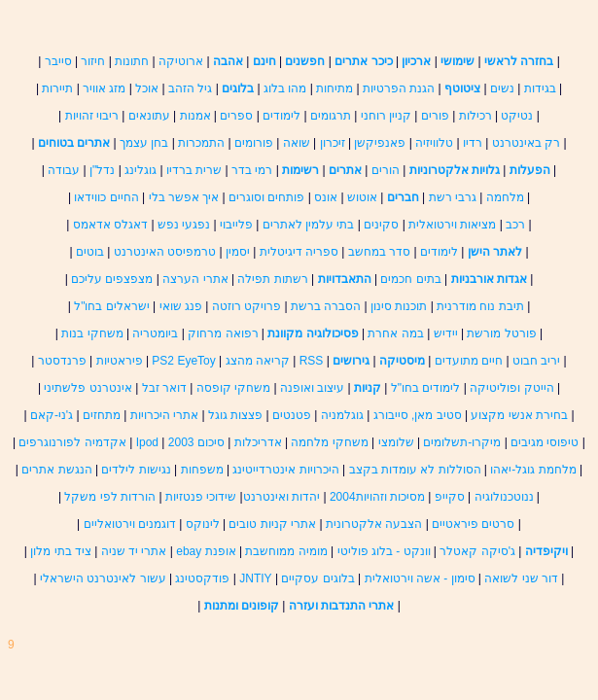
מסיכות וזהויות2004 (377, 497)
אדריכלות (258, 442)
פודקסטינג (202, 578)
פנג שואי (181, 306)
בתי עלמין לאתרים (309, 225)
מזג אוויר (104, 88)
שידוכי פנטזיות (201, 497)
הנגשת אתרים (58, 470)
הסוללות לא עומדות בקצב (415, 470)
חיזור (93, 61)
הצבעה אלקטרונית (374, 524)
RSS (312, 361)
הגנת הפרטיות (399, 88)
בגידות (540, 88)
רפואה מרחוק (223, 333)
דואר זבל (164, 388)
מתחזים (102, 415)
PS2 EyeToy (183, 361)
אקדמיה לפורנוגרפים (72, 442)
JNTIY (255, 578)
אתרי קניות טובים (272, 524)
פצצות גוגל (235, 415)
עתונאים (149, 116)
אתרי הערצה (195, 279)
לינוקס (203, 524)
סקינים (381, 225)
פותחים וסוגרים (266, 197)
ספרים (236, 116)
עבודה (64, 170)
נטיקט (517, 116)
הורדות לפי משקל (110, 497)
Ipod (147, 442)
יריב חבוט (536, 361)
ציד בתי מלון (62, 551)
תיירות (57, 88)
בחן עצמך (144, 143)
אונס (326, 197)
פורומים (254, 143)
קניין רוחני (386, 116)
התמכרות (201, 143)
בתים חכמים (410, 279)
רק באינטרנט (526, 143)
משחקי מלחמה (329, 442)
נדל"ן (102, 170)
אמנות (195, 116)
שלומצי (396, 442)
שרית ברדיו (194, 170)
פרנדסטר (62, 361)
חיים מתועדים (469, 361)
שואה (297, 143)
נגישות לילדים (135, 470)
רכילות (475, 116)
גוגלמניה (342, 415)
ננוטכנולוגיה (504, 497)
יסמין (238, 252)
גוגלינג (141, 170)
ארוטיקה (181, 61)
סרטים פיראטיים (473, 524)
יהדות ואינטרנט (281, 497)
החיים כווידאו (106, 197)
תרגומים (331, 116)
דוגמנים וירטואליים (130, 524)
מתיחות (334, 88)
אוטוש (362, 197)
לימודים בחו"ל (426, 388)
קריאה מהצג (258, 361)
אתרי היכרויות (162, 415)
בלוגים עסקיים (317, 578)
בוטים (90, 252)
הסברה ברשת (326, 306)
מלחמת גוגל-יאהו (533, 470)
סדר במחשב (379, 252)
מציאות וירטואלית (452, 225)
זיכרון (333, 143)
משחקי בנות (92, 333)
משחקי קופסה (233, 388)
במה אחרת (395, 333)
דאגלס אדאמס (110, 225)
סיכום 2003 (196, 442)
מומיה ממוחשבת (286, 551)
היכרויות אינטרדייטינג (285, 470)
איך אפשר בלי (184, 197)
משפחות (202, 470)
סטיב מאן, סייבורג (418, 415)
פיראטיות (120, 361)
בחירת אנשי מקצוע (519, 415)
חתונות (132, 61)
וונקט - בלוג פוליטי (384, 551)
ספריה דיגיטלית (299, 252)
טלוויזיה (434, 143)
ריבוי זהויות (92, 116)
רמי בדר (252, 170)
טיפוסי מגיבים (545, 442)
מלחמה (505, 197)
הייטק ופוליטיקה (511, 388)
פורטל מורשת (501, 333)
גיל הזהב (190, 88)
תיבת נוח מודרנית (480, 306)
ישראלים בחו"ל (112, 306)
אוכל (147, 88)
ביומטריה (155, 333)
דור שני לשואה (521, 578)
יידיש (446, 333)
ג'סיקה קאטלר (477, 551)
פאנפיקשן (380, 143)
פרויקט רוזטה (246, 306)
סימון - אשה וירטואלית (418, 578)
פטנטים (292, 415)
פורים (435, 116)
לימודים (281, 116)
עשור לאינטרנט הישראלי (103, 578)
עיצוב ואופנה (312, 388)
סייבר (58, 61)
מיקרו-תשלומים (462, 442)
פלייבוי (236, 225)
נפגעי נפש (184, 225)
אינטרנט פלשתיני (88, 388)
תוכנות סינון (399, 306)
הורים (386, 170)
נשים (502, 88)
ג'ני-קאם (52, 415)
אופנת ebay (206, 551)
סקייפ (447, 497)
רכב (515, 225)
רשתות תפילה (272, 279)
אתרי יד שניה (134, 551)
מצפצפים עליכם (112, 279)
